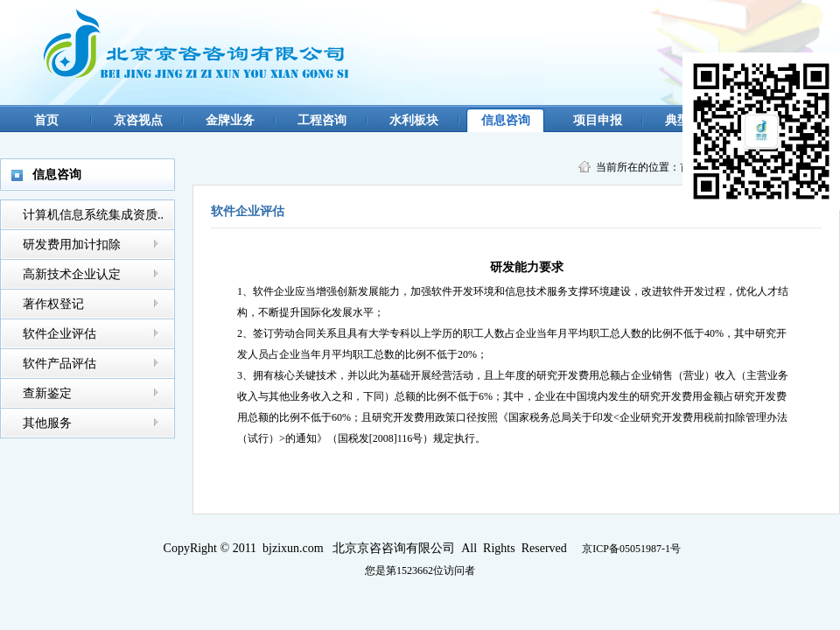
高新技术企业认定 (72, 274)
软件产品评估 (59, 364)
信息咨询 (506, 120)
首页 (46, 120)
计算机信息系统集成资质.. (93, 215)
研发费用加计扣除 (72, 245)
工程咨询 (322, 120)
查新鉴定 (47, 393)
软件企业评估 (59, 334)
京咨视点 (138, 120)
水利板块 (414, 120)
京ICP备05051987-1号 (631, 549)
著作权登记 (53, 304)
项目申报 (598, 120)
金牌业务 (230, 120)
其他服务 (47, 423)
